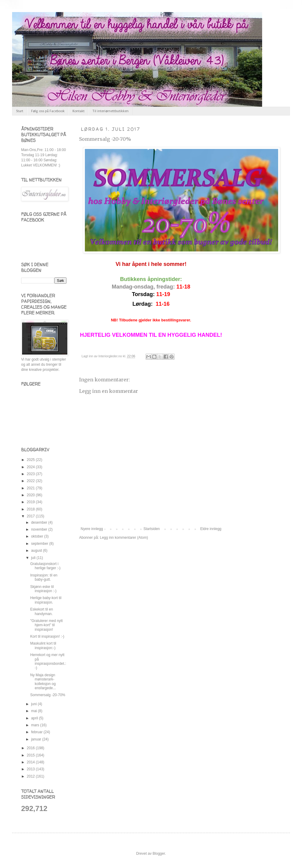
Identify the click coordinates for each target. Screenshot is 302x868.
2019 (31, 502)
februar (37, 732)
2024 (31, 467)
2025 (31, 460)
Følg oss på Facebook (48, 111)
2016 (31, 748)
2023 (31, 474)
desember (40, 522)
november (40, 529)
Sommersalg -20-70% (105, 139)
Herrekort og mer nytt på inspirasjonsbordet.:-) (48, 661)
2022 (31, 481)
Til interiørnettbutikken (111, 111)
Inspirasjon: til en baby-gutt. (44, 577)
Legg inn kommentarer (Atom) (124, 538)
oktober (38, 536)
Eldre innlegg (211, 529)
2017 (31, 516)
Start (20, 111)
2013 (31, 769)
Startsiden (152, 529)
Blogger (159, 854)
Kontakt (79, 111)
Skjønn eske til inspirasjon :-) (43, 589)
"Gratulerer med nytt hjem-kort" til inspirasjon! (47, 625)
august (37, 551)
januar (37, 739)
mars (36, 725)
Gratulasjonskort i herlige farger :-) (45, 566)
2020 (31, 495)
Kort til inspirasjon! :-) (47, 636)
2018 (31, 509)
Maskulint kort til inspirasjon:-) (43, 645)
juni (34, 704)
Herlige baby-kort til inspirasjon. (46, 600)
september (40, 544)
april (35, 718)
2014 (31, 762)
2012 (31, 776)
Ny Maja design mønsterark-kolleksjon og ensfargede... (43, 682)
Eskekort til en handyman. (42, 611)
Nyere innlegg (92, 529)
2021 (31, 488)
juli (34, 558)
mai (35, 711)
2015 (31, 755)
